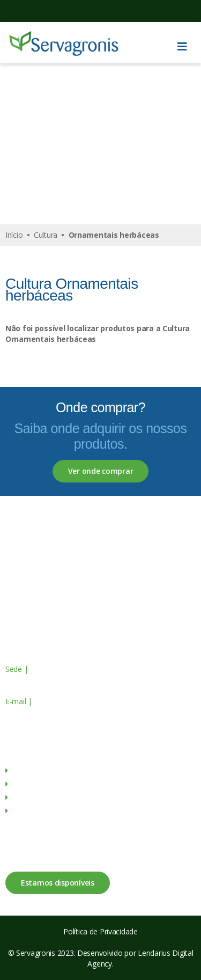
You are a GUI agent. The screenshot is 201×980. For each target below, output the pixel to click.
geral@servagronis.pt (68, 701)
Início (14, 235)
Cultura (46, 235)
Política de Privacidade (100, 931)
